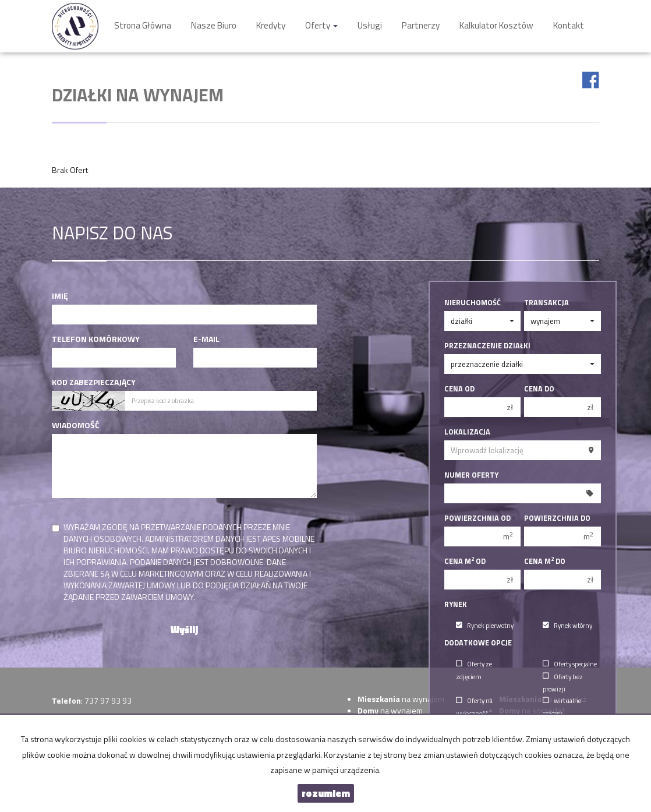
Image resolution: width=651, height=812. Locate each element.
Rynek (456, 605)
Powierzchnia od (477, 518)
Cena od (459, 389)
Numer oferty (471, 475)
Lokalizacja (467, 432)
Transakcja (546, 303)
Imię (60, 296)
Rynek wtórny (567, 625)
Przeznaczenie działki (487, 346)
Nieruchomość (473, 303)
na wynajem (401, 699)
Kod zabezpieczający (94, 382)
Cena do (539, 389)
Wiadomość (76, 425)
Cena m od (465, 562)
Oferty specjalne (570, 664)
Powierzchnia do (557, 518)
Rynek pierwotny (485, 625)
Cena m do (545, 562)
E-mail (206, 339)
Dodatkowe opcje (478, 643)
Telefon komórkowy (96, 339)
